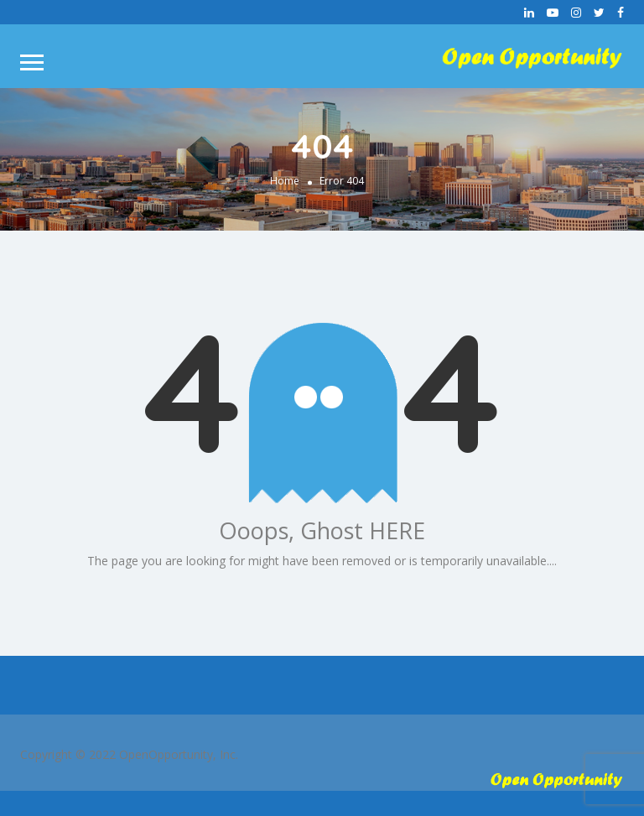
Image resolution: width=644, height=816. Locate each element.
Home (285, 181)
